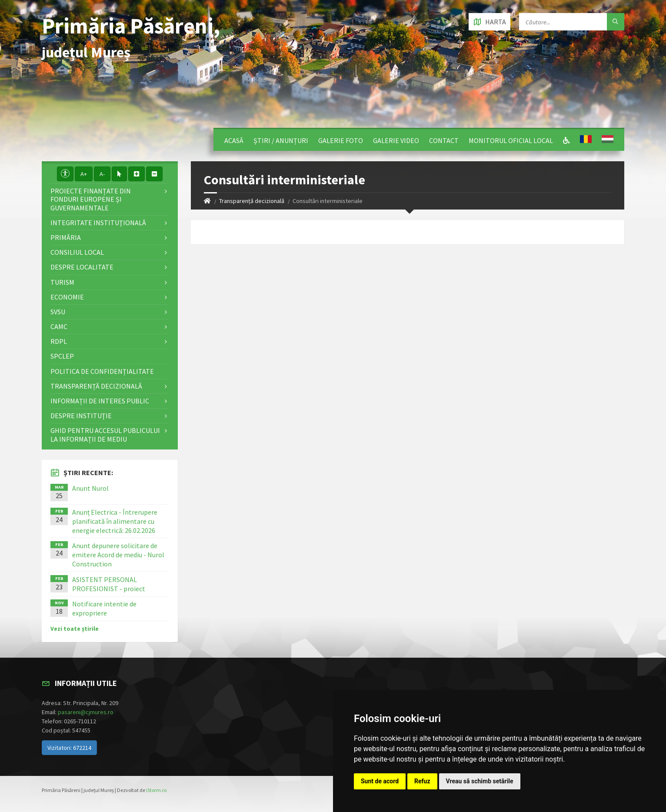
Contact (444, 140)
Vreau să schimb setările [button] (480, 781)
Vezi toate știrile (75, 629)
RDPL (59, 341)
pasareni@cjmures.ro (86, 712)
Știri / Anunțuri (281, 140)
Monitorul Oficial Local (511, 140)
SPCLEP (62, 356)
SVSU (58, 312)
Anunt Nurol (90, 488)
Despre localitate (82, 267)
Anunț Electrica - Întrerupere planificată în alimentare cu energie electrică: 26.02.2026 (115, 521)
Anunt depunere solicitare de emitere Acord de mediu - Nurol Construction (118, 555)
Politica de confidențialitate (102, 371)
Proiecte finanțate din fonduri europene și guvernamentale (91, 199)
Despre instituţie (81, 416)
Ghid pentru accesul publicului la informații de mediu (105, 434)
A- (102, 174)
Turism (62, 282)
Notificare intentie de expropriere (104, 608)
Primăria (66, 237)
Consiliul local (77, 252)
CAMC (59, 326)
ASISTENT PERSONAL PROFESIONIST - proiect (109, 584)
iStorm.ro (156, 790)
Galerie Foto (341, 140)
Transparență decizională (252, 201)
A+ (84, 174)
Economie (67, 297)
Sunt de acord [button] (380, 781)
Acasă (234, 140)
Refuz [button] (422, 781)
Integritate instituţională (98, 223)
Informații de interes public (100, 401)
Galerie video (396, 140)
